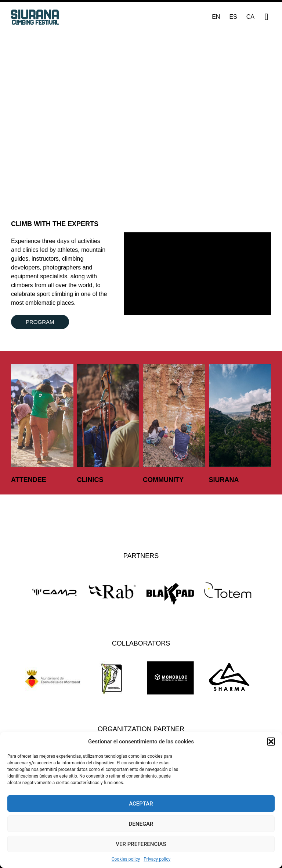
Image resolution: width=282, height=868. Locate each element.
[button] (271, 742)
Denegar (141, 824)
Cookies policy (126, 859)
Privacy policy (157, 859)
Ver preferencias (141, 844)
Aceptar (141, 804)
